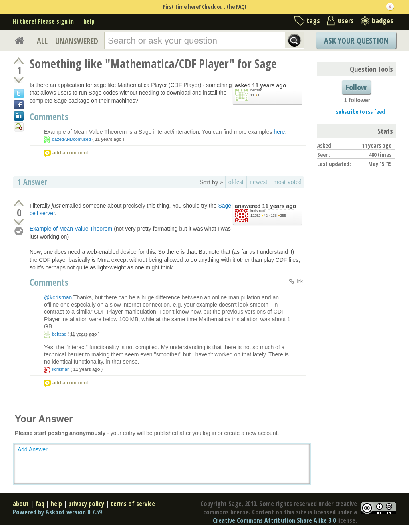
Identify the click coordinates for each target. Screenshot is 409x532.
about (21, 504)
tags (313, 20)
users (346, 20)
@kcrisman (58, 297)
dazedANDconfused (71, 139)
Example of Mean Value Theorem (71, 229)
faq (40, 504)
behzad (256, 90)
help (89, 21)
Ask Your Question (356, 41)
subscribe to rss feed (360, 112)
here (279, 132)
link (299, 281)
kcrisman (258, 211)
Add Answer (33, 449)
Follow (356, 87)
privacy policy (86, 504)
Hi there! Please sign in (43, 21)
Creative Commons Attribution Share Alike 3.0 (274, 520)
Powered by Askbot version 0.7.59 (57, 512)
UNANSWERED (77, 41)
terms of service (133, 504)
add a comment (70, 153)
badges (383, 20)
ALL (42, 41)
